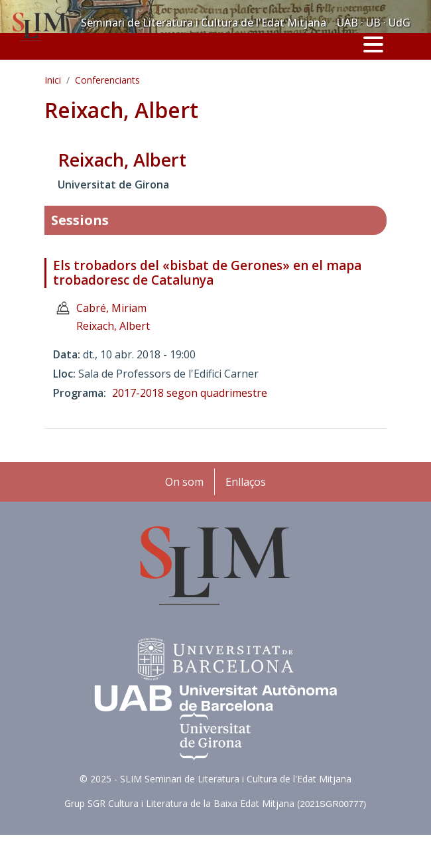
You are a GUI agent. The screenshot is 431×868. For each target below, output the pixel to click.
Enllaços (246, 482)
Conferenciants (107, 80)
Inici (53, 80)
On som (184, 482)
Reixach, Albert (113, 326)
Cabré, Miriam (111, 308)
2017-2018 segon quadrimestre (190, 393)
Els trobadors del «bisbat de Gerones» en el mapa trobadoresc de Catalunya (207, 273)
